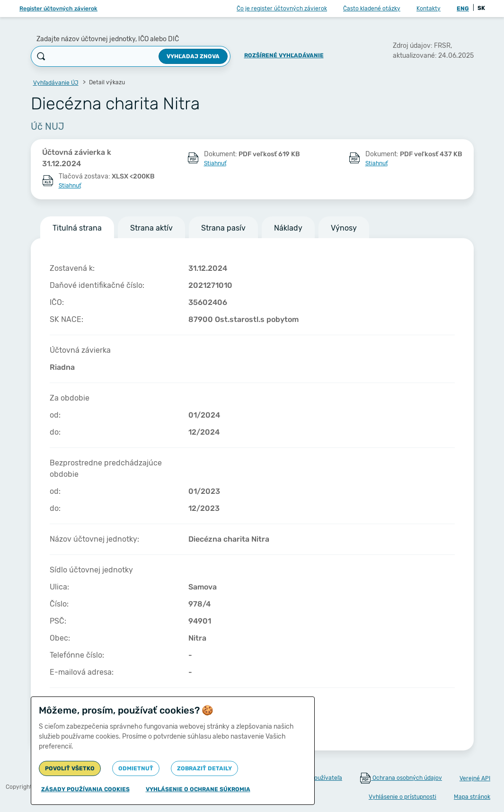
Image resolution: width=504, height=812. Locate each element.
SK (481, 8)
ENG (463, 9)
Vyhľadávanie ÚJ (56, 83)
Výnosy (344, 228)
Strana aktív (151, 228)
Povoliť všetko (70, 768)
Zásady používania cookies (85, 789)
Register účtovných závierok (58, 9)
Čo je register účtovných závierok (282, 9)
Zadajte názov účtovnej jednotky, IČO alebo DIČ (108, 39)
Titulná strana (77, 228)
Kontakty (429, 9)
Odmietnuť (136, 768)
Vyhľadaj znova (193, 56)
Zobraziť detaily (204, 768)
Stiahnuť (215, 163)
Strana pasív (223, 228)
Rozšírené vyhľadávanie (284, 55)
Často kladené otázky (372, 9)
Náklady (288, 228)
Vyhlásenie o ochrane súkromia (198, 789)
